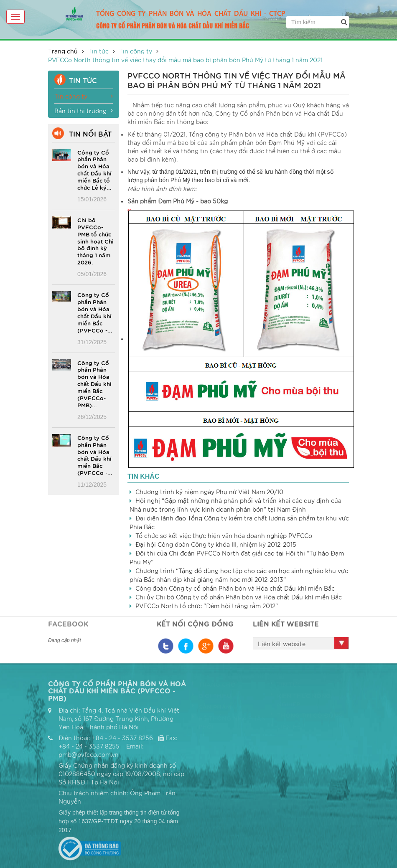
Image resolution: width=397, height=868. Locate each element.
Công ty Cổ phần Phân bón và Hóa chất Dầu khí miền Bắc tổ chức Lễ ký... (94, 170)
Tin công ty (136, 51)
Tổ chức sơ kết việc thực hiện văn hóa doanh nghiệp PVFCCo (224, 536)
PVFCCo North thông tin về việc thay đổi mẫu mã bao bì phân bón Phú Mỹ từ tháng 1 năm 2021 (185, 60)
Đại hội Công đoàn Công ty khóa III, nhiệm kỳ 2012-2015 (216, 544)
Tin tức (98, 51)
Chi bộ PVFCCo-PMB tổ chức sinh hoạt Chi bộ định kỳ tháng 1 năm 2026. (95, 241)
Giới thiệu (212, 695)
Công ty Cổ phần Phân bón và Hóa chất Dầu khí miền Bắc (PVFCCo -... (95, 312)
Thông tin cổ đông (307, 715)
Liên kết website (282, 644)
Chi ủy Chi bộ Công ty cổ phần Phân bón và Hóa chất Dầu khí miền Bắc (239, 597)
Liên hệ (286, 726)
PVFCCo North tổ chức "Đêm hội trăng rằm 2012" (207, 606)
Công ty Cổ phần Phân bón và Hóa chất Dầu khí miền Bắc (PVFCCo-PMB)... (94, 384)
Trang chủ (63, 51)
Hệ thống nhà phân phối (229, 722)
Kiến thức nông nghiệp (301, 700)
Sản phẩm (212, 707)
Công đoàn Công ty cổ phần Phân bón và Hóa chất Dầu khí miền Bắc (235, 588)
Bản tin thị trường (84, 111)
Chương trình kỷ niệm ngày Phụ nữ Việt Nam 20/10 (209, 492)
